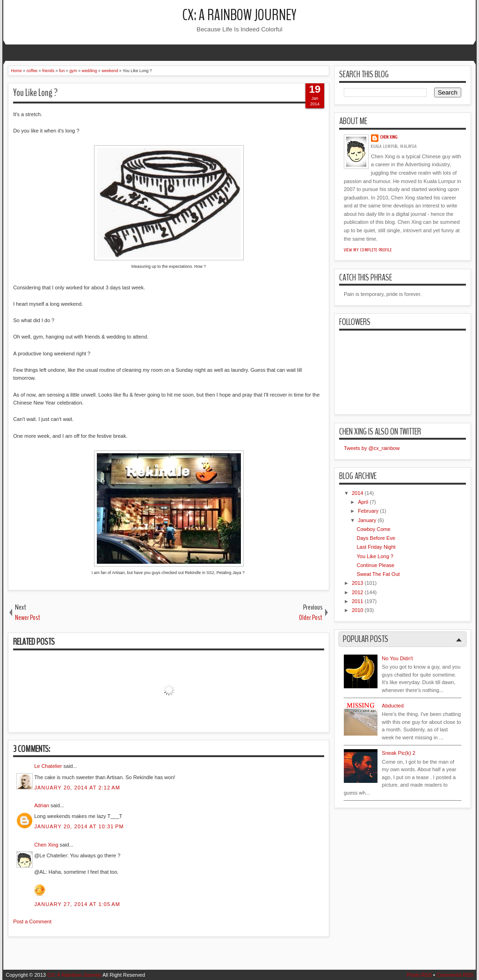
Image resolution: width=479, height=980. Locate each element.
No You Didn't (397, 658)
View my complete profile (368, 250)
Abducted (392, 706)
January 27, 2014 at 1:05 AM (77, 904)
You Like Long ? (35, 93)
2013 (357, 583)
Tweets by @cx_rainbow (372, 448)
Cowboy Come (373, 529)
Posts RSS (419, 975)
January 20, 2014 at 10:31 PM (79, 826)
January (367, 520)
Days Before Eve (376, 538)
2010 (357, 610)
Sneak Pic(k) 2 (399, 753)
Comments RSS (455, 975)
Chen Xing (46, 845)
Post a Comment (32, 921)
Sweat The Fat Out (378, 574)
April (363, 502)
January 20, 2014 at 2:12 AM (77, 788)
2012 (357, 592)
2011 (357, 601)
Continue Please (375, 565)
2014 (357, 493)
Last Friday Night (376, 547)
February (368, 511)
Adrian (42, 805)
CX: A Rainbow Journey (239, 15)
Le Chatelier (48, 766)
